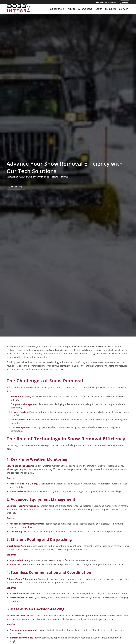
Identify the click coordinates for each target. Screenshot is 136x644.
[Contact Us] (16, 187)
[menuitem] (101, 2)
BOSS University (101, 2)
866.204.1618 (115, 2)
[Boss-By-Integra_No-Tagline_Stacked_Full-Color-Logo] (18, 9)
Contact (125, 2)
